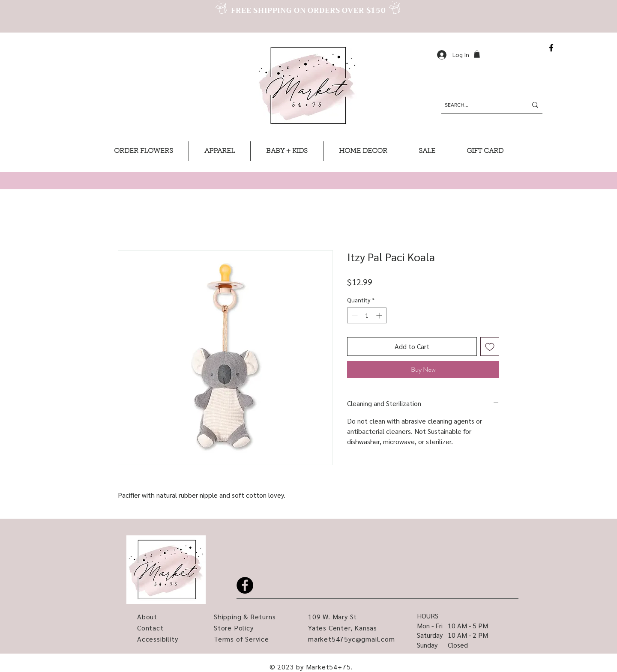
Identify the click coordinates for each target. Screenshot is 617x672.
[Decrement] (354, 315)
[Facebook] (551, 48)
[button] (477, 54)
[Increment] (380, 315)
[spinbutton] (367, 315)
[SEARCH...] (479, 105)
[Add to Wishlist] (490, 346)
